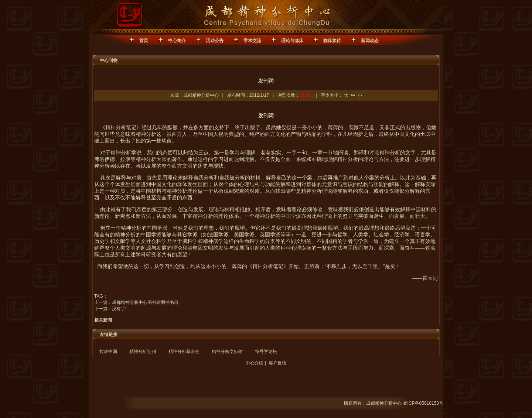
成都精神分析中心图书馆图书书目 (145, 302)
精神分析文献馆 (227, 352)
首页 (144, 41)
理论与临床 (292, 41)
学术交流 (252, 41)
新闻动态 (370, 41)
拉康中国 (108, 352)
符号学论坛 (266, 352)
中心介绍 (255, 363)
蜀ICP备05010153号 (423, 403)
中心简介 (177, 41)
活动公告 (215, 41)
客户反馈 (277, 363)
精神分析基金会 (184, 352)
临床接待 (332, 41)
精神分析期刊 (143, 352)
